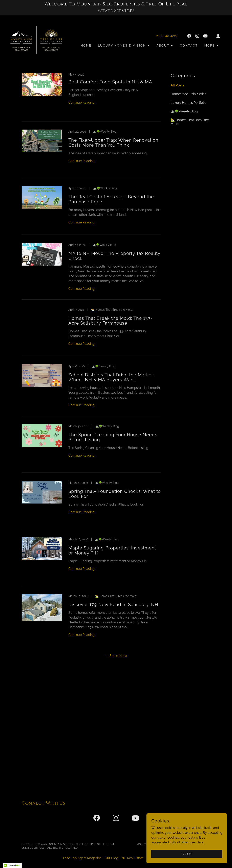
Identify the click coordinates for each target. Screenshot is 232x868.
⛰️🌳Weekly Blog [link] (184, 111)
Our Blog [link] (111, 858)
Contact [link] (189, 46)
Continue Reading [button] (82, 102)
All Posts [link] (177, 85)
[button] (218, 36)
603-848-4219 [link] (167, 36)
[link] (36, 40)
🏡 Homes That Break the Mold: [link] (190, 122)
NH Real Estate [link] (133, 858)
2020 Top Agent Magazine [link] (82, 858)
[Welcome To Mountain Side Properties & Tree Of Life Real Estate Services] (116, 7)
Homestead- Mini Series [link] (188, 94)
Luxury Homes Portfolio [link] (189, 103)
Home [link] (86, 46)
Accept (187, 853)
